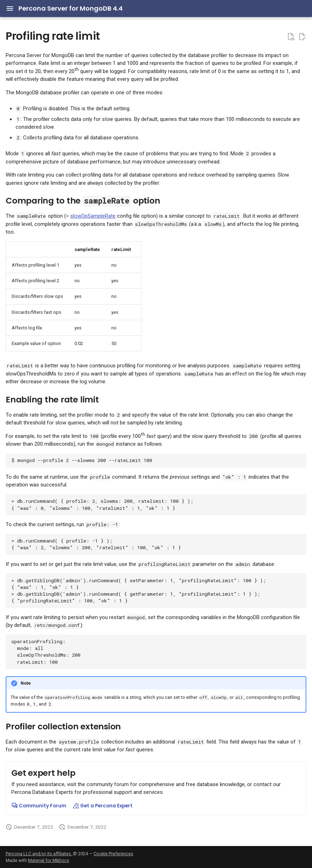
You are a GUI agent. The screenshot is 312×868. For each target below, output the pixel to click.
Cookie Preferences (113, 854)
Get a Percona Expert (103, 806)
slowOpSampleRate (93, 216)
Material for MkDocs (49, 860)
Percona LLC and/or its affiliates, (39, 854)
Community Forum (39, 806)
